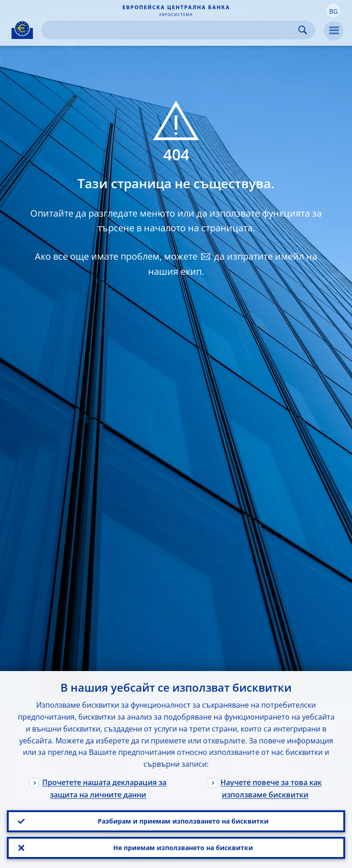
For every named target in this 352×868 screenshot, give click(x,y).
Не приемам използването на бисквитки (183, 848)
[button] (333, 11)
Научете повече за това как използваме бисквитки (271, 789)
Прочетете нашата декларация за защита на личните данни (104, 789)
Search (303, 30)
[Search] (171, 30)
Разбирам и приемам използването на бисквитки (183, 821)
